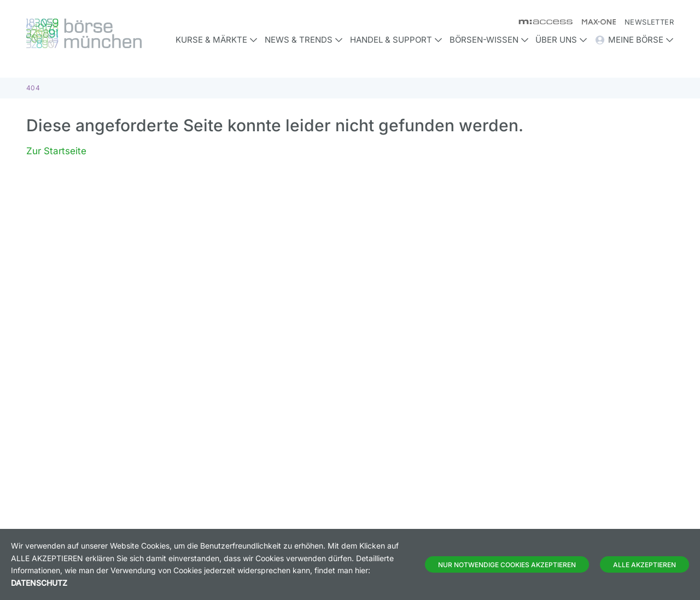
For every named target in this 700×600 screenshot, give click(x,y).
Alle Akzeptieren (644, 565)
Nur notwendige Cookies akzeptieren (507, 565)
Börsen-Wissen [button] (489, 40)
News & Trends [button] (304, 40)
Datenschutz (39, 583)
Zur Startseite (56, 151)
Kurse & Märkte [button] (217, 40)
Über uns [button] (561, 40)
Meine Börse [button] (634, 40)
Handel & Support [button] (396, 40)
